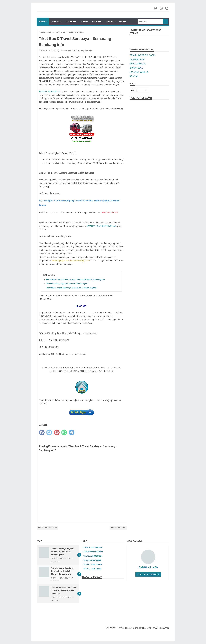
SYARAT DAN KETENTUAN (102, 226)
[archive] (139, 90)
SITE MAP (123, 21)
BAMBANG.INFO (148, 567)
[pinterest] (57, 432)
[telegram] (72, 432)
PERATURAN (97, 21)
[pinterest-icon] (167, 8)
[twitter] (49, 432)
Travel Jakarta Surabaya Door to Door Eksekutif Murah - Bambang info (62, 571)
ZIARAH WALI (136, 68)
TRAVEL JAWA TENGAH (93, 565)
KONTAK (85, 21)
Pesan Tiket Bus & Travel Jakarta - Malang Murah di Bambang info (75, 280)
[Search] (150, 21)
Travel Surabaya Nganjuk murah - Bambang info (67, 284)
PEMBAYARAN (71, 21)
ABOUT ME (111, 21)
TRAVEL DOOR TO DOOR (142, 55)
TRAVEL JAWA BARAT (92, 560)
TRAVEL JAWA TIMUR (92, 569)
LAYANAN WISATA (139, 72)
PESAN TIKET (56, 21)
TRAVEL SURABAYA (49, 91)
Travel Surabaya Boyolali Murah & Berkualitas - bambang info (63, 552)
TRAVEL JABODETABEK (93, 556)
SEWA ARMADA (138, 64)
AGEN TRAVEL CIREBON (93, 547)
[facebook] (42, 432)
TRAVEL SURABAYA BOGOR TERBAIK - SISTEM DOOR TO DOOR (64, 590)
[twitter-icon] (156, 8)
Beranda (43, 21)
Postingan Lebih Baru (47, 528)
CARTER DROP (137, 60)
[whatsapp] (64, 432)
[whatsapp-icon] (161, 8)
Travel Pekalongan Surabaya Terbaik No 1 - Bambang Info (71, 288)
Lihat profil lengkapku (148, 574)
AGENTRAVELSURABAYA (93, 552)
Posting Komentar (85, 51)
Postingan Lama (118, 528)
